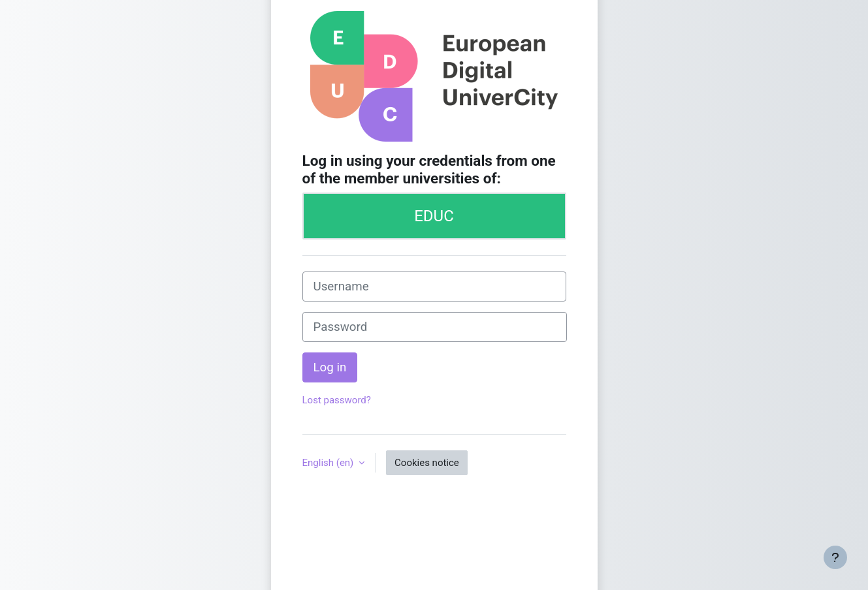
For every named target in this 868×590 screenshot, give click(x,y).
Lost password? (337, 400)
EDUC (434, 216)
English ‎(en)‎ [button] (330, 463)
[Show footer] (835, 557)
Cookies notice (427, 463)
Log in (330, 367)
